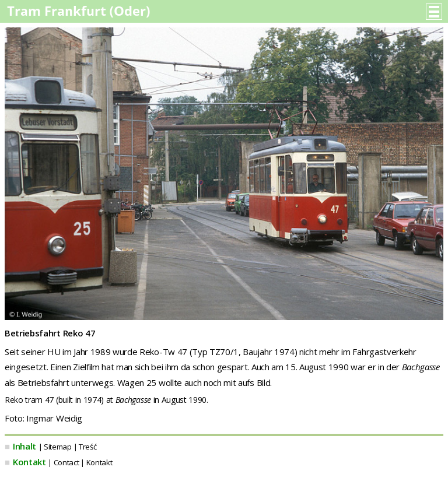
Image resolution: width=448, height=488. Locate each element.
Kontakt (29, 462)
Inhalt (24, 446)
